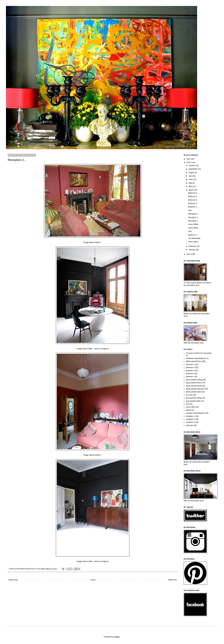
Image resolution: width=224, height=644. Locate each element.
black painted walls (193, 392)
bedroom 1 (190, 365)
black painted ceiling (194, 380)
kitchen (189, 410)
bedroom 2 (190, 367)
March (191, 190)
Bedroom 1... (193, 207)
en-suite (189, 395)
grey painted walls (193, 401)
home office (191, 407)
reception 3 (190, 422)
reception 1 (190, 416)
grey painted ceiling (194, 398)
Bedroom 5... (193, 193)
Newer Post (13, 580)
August (192, 173)
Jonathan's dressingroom (196, 358)
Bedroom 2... (193, 203)
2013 (189, 159)
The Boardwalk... (195, 238)
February (192, 246)
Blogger (117, 637)
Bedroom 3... (193, 200)
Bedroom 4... (193, 196)
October (192, 166)
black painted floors (194, 383)
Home (93, 580)
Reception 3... (194, 214)
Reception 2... (194, 217)
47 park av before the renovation (199, 353)
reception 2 (190, 419)
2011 (189, 254)
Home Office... (194, 224)
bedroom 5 (190, 377)
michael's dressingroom (195, 413)
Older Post (172, 580)
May (191, 183)
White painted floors (194, 361)
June (191, 179)
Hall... (190, 210)
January (192, 250)
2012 (189, 162)
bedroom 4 (190, 374)
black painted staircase (195, 389)
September (193, 169)
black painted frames (194, 386)
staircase (190, 425)
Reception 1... (194, 221)
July (190, 176)
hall (187, 404)
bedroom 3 (190, 371)
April (191, 186)
